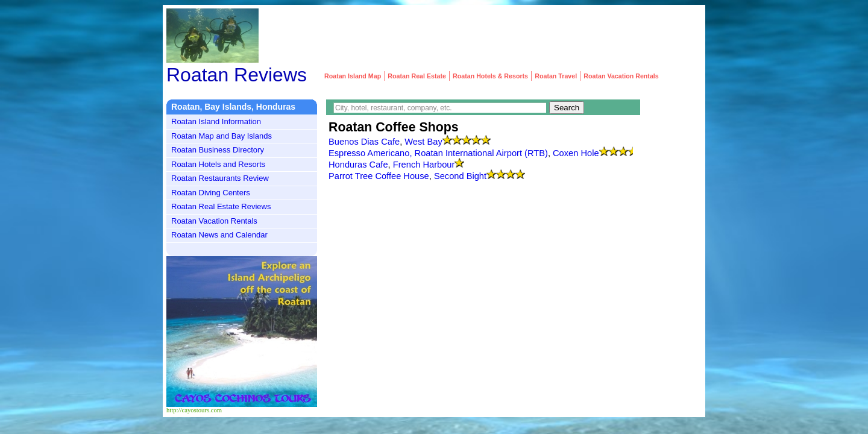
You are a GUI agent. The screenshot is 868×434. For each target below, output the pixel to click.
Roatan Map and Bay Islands (222, 136)
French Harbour (424, 165)
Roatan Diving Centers (211, 193)
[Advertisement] (482, 36)
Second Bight (460, 176)
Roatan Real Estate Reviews (221, 206)
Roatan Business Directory (218, 150)
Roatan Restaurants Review (220, 178)
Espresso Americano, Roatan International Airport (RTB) (438, 153)
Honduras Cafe (358, 165)
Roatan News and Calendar (219, 235)
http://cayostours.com (194, 410)
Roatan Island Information (216, 121)
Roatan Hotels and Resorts (218, 164)
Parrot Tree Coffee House (379, 176)
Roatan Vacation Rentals (214, 221)
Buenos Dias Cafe (364, 142)
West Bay (423, 142)
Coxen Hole (576, 153)
